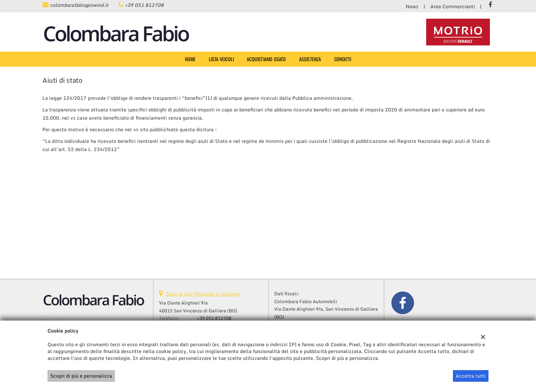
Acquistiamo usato (266, 59)
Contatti (343, 59)
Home (190, 59)
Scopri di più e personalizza (81, 376)
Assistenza (310, 59)
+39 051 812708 (144, 5)
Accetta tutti (471, 376)
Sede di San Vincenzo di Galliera (203, 294)
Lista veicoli (222, 59)
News (412, 6)
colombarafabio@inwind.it (79, 5)
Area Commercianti (453, 6)
